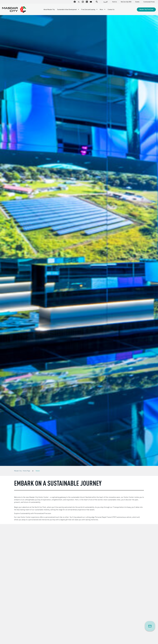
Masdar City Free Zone (146, 9)
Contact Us (111, 9)
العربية (105, 2)
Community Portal (149, 2)
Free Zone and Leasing (88, 9)
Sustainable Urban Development (67, 9)
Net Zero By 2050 (126, 2)
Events (137, 2)
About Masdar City (49, 9)
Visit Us (115, 2)
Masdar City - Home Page (22, 471)
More (102, 9)
